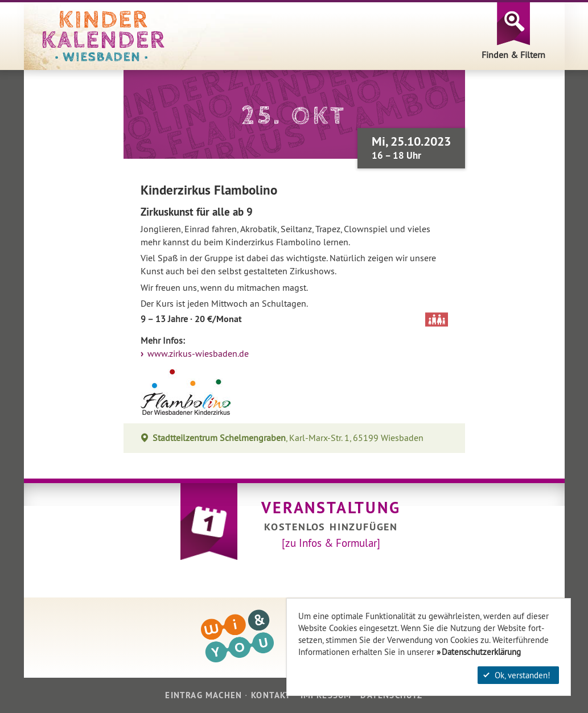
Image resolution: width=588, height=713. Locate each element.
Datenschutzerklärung (481, 652)
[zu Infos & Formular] (331, 543)
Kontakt (271, 695)
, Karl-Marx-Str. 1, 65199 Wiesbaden (288, 438)
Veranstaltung (331, 508)
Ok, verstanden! (517, 675)
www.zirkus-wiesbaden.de (197, 354)
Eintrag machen (203, 695)
